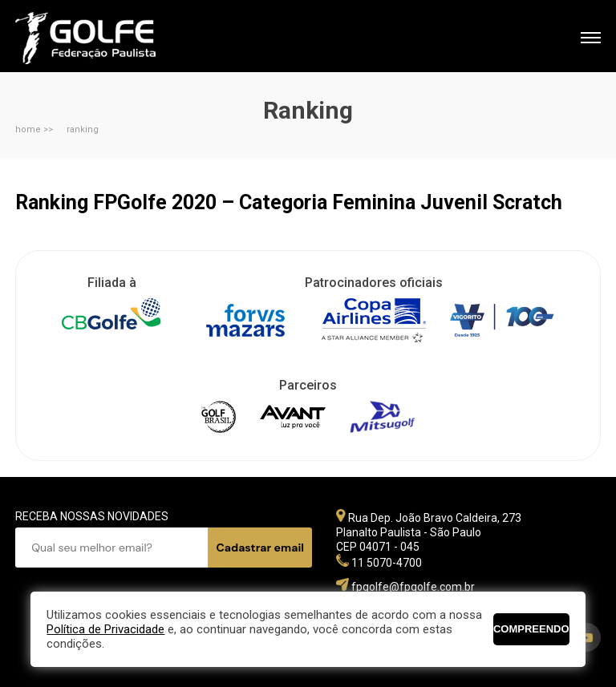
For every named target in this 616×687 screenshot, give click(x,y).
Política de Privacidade (105, 629)
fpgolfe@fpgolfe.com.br (413, 587)
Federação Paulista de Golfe (101, 38)
